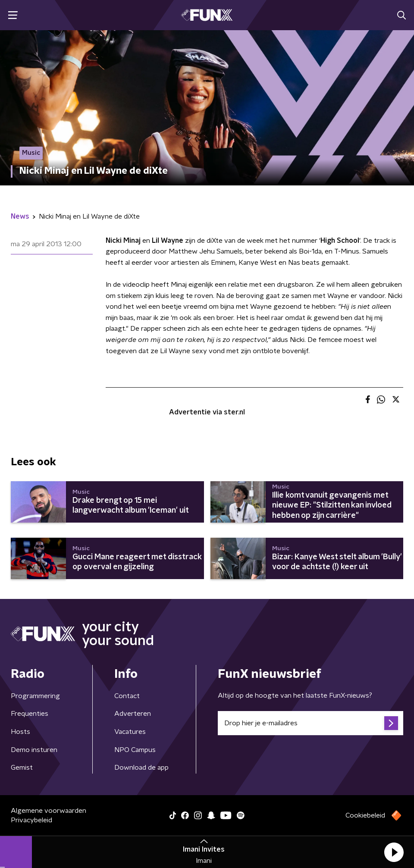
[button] (394, 852)
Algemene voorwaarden (49, 811)
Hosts (20, 732)
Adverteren (133, 714)
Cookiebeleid (365, 815)
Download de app (141, 768)
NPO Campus (135, 750)
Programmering (35, 696)
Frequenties (30, 714)
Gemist (22, 768)
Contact (127, 696)
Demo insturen (34, 750)
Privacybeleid (31, 820)
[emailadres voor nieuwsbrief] (310, 723)
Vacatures (130, 732)
